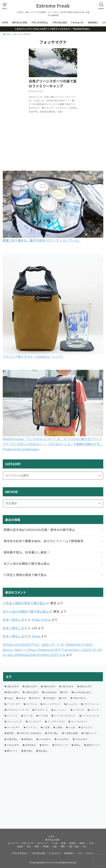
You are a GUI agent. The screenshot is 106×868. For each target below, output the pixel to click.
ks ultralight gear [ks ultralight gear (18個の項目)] (83, 692)
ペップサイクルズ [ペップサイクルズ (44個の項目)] (56, 721)
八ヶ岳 (55, 843)
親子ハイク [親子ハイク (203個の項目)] (12, 751)
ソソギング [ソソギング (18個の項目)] (78, 710)
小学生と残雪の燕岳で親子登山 (24, 603)
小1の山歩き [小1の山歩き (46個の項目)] (45, 739)
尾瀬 (63, 843)
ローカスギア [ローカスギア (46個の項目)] (13, 727)
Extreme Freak (53, 6)
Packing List (77, 22)
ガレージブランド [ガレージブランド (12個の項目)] (52, 704)
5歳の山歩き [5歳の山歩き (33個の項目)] (31, 686)
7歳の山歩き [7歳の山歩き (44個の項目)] (68, 686)
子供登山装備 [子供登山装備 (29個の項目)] (71, 733)
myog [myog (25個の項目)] (10, 698)
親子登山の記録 (20, 22)
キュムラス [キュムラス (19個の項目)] (72, 704)
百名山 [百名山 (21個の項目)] (77, 745)
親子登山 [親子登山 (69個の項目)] (28, 751)
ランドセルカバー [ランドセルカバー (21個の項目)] (80, 721)
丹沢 (91, 843)
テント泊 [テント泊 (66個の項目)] (28, 716)
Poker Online (41, 620)
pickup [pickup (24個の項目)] (22, 698)
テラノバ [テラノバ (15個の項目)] (94, 710)
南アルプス (42, 843)
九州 (84, 846)
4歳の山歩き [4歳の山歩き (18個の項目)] (13, 686)
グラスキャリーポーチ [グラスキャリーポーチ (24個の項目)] (18, 710)
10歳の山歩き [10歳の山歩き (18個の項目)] (32, 692)
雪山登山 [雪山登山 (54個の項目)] (43, 751)
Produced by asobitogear (21, 449)
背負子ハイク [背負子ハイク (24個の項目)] (93, 745)
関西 (63, 846)
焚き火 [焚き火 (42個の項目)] (45, 745)
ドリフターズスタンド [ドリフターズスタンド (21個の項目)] (65, 716)
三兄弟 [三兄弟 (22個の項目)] (46, 727)
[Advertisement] (53, 794)
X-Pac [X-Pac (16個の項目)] (64, 698)
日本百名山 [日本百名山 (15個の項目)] (31, 745)
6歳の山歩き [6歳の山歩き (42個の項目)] (49, 686)
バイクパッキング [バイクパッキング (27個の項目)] (90, 716)
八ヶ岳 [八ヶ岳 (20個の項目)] (72, 727)
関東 (37, 846)
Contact (90, 853)
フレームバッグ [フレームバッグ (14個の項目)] (15, 721)
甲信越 (46, 846)
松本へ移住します (15, 620)
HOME (5, 22)
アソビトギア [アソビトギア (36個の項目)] (13, 704)
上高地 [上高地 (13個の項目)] (59, 727)
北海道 (20, 846)
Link (80, 853)
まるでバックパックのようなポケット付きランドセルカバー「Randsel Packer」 (54, 29)
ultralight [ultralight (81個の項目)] (51, 698)
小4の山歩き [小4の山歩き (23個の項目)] (13, 745)
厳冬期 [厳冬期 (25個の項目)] (10, 733)
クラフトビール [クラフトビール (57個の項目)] (91, 704)
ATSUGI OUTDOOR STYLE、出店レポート (32, 644)
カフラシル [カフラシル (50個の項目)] (32, 704)
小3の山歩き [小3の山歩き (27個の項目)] (81, 739)
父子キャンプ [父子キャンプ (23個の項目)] (61, 745)
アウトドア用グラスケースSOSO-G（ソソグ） (34, 357)
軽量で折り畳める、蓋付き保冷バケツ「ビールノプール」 (42, 240)
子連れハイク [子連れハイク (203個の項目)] (90, 733)
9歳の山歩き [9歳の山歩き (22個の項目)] (13, 692)
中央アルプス (28, 843)
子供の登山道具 (60, 22)
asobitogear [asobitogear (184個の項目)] (51, 692)
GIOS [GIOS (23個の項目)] (65, 692)
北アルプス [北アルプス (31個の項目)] (87, 727)
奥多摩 (72, 843)
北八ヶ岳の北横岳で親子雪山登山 (26, 611)
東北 (29, 846)
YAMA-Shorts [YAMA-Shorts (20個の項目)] (79, 698)
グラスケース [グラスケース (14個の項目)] (41, 710)
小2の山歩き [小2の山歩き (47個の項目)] (63, 739)
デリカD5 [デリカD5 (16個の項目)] (43, 716)
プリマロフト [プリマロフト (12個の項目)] (35, 721)
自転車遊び (93, 22)
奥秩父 (82, 843)
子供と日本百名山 (40, 22)
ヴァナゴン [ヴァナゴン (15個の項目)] (32, 727)
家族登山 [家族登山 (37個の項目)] (28, 739)
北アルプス (13, 843)
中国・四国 (73, 846)
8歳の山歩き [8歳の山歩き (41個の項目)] (86, 686)
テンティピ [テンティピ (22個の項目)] (12, 716)
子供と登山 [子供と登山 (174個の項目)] (53, 733)
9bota (36, 636)
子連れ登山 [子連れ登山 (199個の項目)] (12, 739)
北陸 (55, 846)
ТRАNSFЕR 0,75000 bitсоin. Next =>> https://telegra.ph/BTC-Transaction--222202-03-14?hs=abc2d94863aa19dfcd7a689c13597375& (53, 650)
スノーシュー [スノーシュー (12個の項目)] (60, 710)
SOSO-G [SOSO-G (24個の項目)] (36, 698)
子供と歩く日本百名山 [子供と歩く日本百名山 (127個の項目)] (30, 733)
